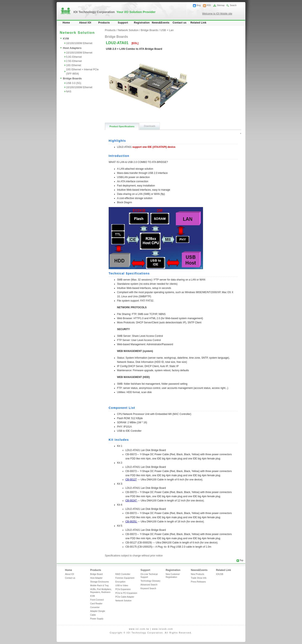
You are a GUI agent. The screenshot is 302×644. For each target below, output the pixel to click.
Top (241, 560)
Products (104, 23)
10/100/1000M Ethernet (79, 43)
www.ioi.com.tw (139, 629)
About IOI (85, 23)
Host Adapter (96, 578)
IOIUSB (220, 574)
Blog (199, 5)
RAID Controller (123, 574)
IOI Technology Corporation (115, 12)
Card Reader (96, 604)
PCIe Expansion (123, 589)
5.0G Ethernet (74, 57)
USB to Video (122, 586)
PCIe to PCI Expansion (126, 593)
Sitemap (221, 5)
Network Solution (128, 30)
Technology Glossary (150, 581)
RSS (209, 5)
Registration (142, 23)
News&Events (161, 23)
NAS (69, 92)
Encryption (120, 582)
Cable (93, 615)
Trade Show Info (199, 578)
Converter (95, 607)
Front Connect (97, 600)
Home (66, 23)
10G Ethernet (74, 65)
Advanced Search (149, 585)
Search (233, 5)
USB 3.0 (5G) (74, 83)
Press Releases (198, 582)
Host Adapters (72, 48)
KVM (66, 39)
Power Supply (97, 619)
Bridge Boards (72, 78)
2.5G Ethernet (74, 61)
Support (123, 23)
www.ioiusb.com (163, 629)
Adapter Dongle (98, 611)
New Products (197, 574)
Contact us (180, 23)
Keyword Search (148, 588)
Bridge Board (96, 574)
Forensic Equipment (125, 578)
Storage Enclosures (100, 582)
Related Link (198, 23)
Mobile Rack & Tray (99, 586)
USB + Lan (167, 30)
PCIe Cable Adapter (125, 597)
